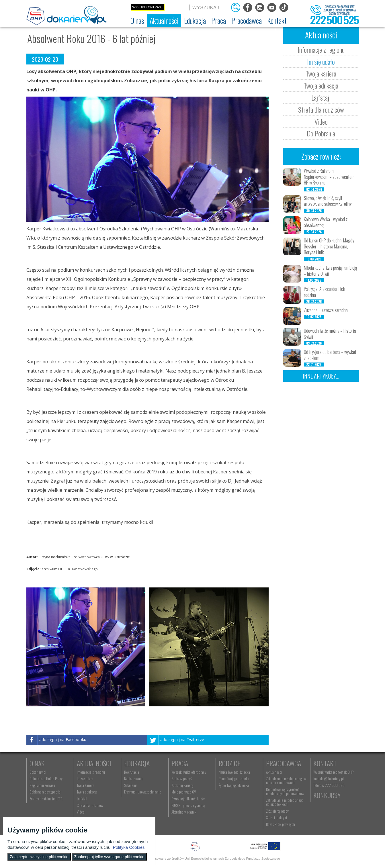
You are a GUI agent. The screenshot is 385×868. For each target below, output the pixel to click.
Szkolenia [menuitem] (131, 785)
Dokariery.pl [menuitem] (38, 772)
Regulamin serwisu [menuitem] (42, 785)
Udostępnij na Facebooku (62, 740)
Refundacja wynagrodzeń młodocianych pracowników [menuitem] (285, 791)
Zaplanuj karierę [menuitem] (182, 785)
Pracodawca (284, 763)
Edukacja (137, 763)
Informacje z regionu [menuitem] (91, 772)
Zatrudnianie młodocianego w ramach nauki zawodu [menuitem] (286, 781)
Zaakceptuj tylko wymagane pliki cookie (109, 857)
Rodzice (229, 763)
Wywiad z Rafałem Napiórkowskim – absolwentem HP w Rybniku (329, 177)
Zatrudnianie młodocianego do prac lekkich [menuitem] (285, 802)
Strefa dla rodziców (321, 109)
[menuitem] (137, 21)
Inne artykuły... (321, 376)
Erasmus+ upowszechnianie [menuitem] (143, 792)
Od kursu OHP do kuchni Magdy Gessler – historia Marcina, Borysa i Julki (329, 246)
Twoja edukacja (321, 85)
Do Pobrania (321, 133)
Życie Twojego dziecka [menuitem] (234, 785)
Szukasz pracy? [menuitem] (182, 779)
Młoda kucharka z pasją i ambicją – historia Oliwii (330, 271)
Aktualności (94, 763)
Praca (180, 763)
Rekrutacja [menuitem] (132, 772)
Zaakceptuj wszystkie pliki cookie (39, 857)
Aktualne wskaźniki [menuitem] (184, 812)
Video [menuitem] (81, 812)
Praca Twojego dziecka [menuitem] (234, 779)
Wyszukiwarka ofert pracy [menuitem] (189, 772)
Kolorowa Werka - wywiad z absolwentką (326, 222)
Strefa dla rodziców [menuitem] (90, 805)
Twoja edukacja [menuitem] (87, 792)
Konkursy (327, 795)
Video (321, 122)
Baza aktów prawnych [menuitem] (281, 824)
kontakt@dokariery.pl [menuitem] (329, 779)
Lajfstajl (321, 97)
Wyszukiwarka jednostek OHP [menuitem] (333, 772)
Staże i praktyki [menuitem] (276, 818)
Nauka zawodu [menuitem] (134, 779)
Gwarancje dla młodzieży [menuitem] (188, 799)
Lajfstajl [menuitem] (82, 799)
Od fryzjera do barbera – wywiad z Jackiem (330, 355)
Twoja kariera (321, 73)
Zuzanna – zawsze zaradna (326, 310)
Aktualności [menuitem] (274, 772)
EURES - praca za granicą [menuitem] (188, 805)
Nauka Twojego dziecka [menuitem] (234, 772)
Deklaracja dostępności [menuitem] (45, 792)
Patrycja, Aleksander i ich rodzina (325, 292)
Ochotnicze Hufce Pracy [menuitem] (46, 779)
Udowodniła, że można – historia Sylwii (330, 334)
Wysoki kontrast (147, 7)
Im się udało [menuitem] (85, 779)
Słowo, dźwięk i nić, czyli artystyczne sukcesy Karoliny (328, 201)
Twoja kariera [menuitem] (86, 785)
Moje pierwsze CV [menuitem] (184, 792)
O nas (37, 763)
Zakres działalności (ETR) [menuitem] (47, 799)
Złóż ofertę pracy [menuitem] (277, 811)
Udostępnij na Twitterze (182, 740)
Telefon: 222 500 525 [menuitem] (329, 785)
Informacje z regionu (321, 50)
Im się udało (321, 62)
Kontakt (325, 763)
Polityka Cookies (129, 847)
